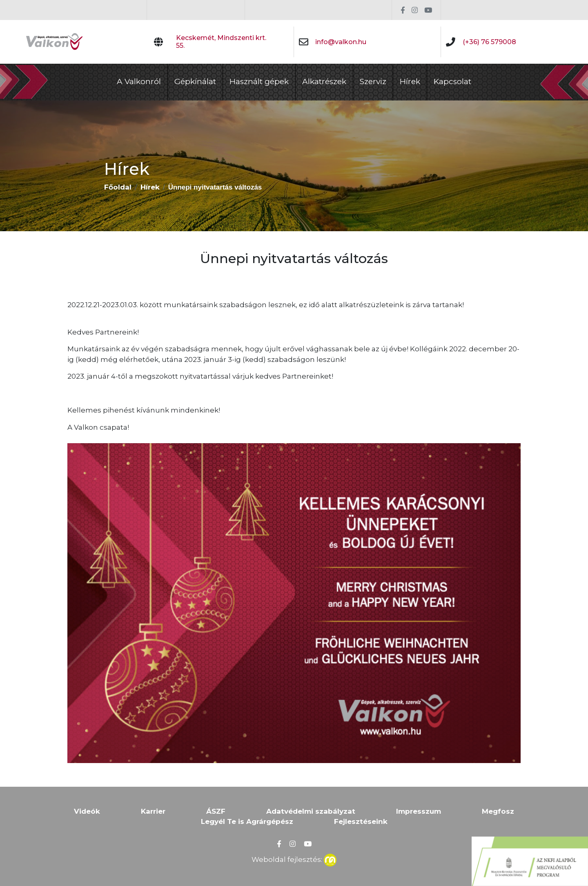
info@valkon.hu (341, 42)
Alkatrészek (324, 81)
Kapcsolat (452, 81)
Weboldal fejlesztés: (294, 859)
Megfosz (498, 811)
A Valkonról (139, 81)
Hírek (410, 81)
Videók (87, 811)
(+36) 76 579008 (489, 42)
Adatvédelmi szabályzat (311, 811)
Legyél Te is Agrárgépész (247, 821)
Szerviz (373, 81)
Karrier (153, 811)
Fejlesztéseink (361, 821)
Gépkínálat (195, 81)
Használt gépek (259, 81)
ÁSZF (216, 811)
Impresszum (419, 811)
